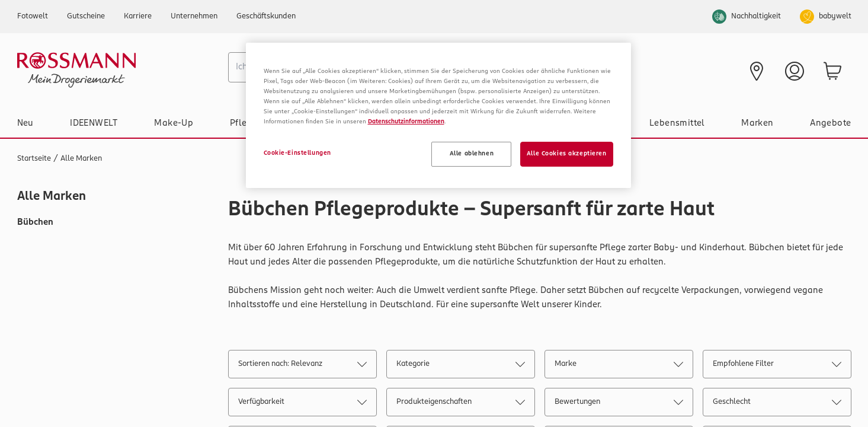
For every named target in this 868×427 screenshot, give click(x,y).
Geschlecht (777, 404)
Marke (619, 366)
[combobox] (364, 67)
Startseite (34, 159)
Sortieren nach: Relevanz (302, 366)
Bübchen (35, 222)
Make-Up (174, 123)
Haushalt (456, 123)
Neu (25, 123)
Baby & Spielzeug (362, 123)
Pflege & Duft (259, 123)
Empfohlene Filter (777, 366)
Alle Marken (81, 159)
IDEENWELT (94, 123)
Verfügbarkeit (302, 404)
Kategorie (460, 366)
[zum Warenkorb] (832, 71)
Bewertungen (619, 404)
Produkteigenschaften (460, 404)
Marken (757, 123)
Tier (520, 123)
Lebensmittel (677, 123)
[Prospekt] (574, 70)
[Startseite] (118, 70)
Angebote (830, 123)
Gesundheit (588, 123)
